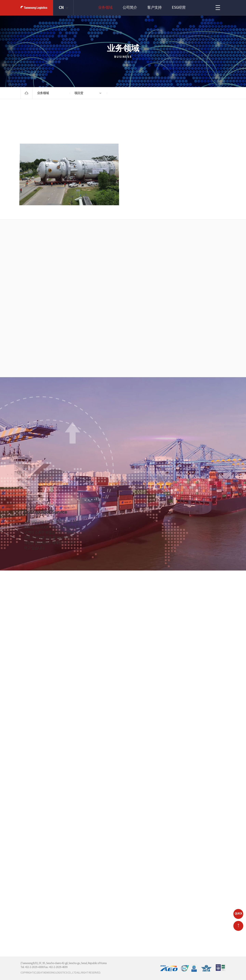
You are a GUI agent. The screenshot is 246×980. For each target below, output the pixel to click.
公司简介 (130, 8)
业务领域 (105, 8)
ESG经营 (179, 8)
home (26, 93)
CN (61, 8)
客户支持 (154, 8)
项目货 (79, 93)
